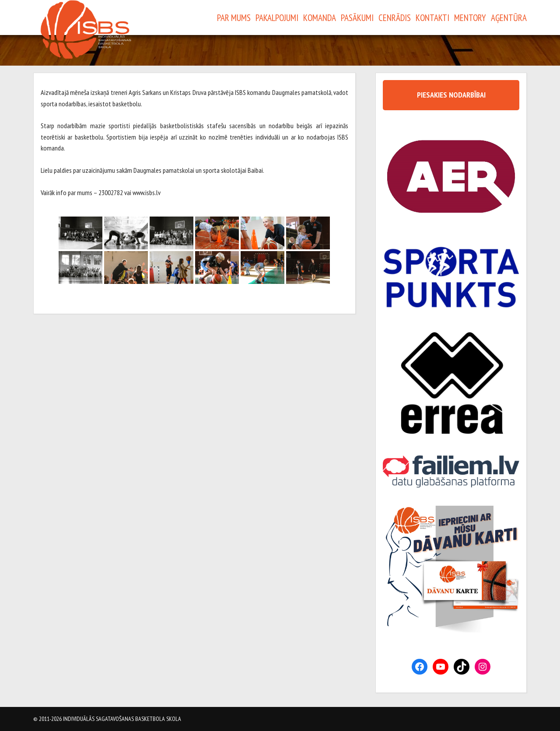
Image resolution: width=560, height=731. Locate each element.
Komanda (320, 18)
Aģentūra (509, 18)
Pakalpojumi (277, 18)
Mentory (470, 18)
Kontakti (432, 18)
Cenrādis (395, 18)
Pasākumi (357, 18)
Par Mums (234, 18)
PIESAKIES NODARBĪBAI (451, 95)
